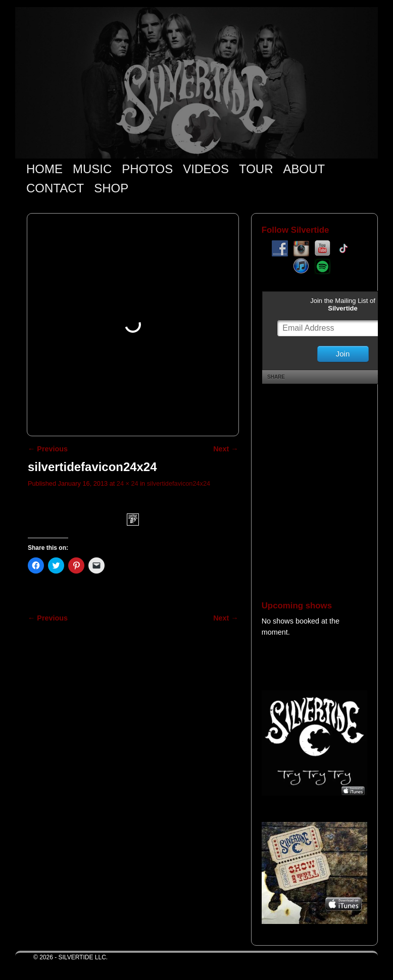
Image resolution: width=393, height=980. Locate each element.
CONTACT (55, 188)
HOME (44, 169)
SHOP (111, 188)
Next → (226, 449)
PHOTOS (147, 169)
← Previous (48, 449)
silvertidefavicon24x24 (179, 483)
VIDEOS (206, 169)
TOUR (256, 169)
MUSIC (92, 169)
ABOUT (304, 169)
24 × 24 (128, 483)
